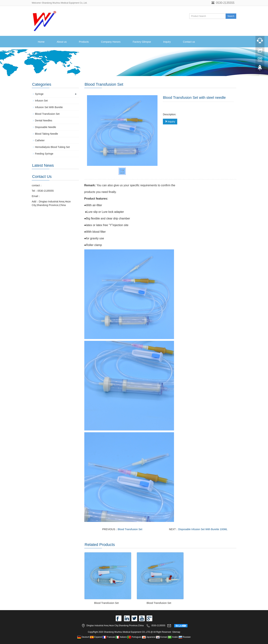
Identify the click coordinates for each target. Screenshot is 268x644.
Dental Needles (44, 120)
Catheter (40, 140)
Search (231, 16)
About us (62, 42)
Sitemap (176, 632)
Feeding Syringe (44, 154)
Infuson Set (41, 101)
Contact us (189, 42)
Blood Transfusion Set (130, 529)
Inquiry (167, 42)
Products (84, 42)
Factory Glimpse (142, 42)
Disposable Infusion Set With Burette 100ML (203, 529)
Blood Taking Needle (46, 134)
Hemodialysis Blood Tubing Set (52, 147)
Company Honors (111, 42)
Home (41, 42)
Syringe (39, 94)
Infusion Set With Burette (49, 107)
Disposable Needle (46, 127)
